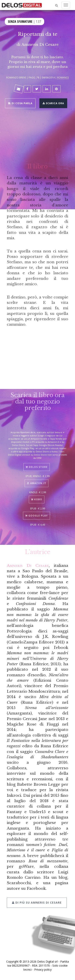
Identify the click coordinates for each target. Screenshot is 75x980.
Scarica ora (53, 103)
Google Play (36, 514)
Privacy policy (43, 969)
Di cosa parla (20, 103)
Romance (63, 77)
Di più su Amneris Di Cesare (37, 900)
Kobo (37, 498)
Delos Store (37, 465)
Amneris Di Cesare (40, 44)
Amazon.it (36, 482)
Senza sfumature (20, 21)
